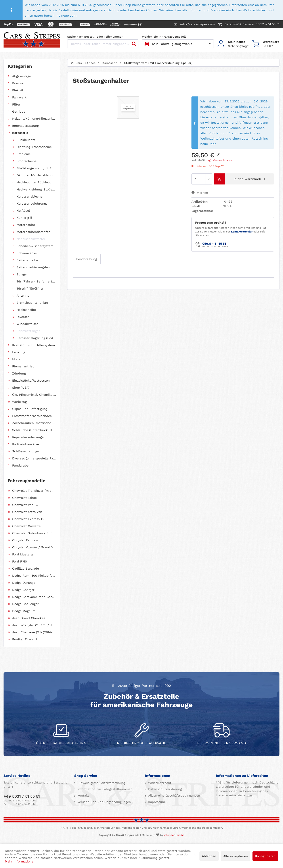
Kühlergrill (24, 218)
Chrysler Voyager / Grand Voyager (34, 547)
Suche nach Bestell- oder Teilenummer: (95, 37)
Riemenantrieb (23, 366)
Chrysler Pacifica (25, 540)
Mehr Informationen (20, 861)
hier (249, 795)
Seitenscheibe (27, 260)
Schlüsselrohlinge (25, 451)
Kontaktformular (242, 232)
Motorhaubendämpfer (33, 232)
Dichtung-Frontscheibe (34, 147)
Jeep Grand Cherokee (29, 618)
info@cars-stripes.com (194, 24)
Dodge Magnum (24, 611)
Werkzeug (19, 402)
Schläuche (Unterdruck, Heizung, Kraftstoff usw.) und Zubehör (34, 430)
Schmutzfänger (28, 331)
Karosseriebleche (30, 196)
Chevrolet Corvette (26, 526)
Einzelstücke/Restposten (31, 380)
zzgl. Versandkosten (219, 160)
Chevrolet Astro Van (27, 512)
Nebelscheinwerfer (31, 239)
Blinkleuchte (26, 140)
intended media (174, 835)
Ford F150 (20, 561)
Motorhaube (26, 225)
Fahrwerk (19, 97)
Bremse (18, 83)
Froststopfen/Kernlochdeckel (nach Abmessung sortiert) (34, 416)
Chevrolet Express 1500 (30, 519)
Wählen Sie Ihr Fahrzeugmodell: (164, 37)
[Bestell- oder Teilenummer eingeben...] (103, 44)
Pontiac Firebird (25, 639)
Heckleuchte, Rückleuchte (36, 182)
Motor (17, 359)
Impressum (156, 802)
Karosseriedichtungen (33, 204)
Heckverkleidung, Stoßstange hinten (36, 189)
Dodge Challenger (25, 604)
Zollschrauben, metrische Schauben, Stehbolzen (34, 423)
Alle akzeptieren (236, 856)
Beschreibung (87, 259)
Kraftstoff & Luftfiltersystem (33, 345)
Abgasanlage (21, 76)
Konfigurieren (265, 856)
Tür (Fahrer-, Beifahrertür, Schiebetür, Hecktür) (36, 281)
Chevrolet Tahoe (24, 498)
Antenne (23, 296)
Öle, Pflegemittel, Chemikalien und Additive (34, 395)
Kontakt (83, 795)
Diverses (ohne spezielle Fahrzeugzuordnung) (34, 458)
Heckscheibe (26, 310)
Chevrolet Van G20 (26, 505)
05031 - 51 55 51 (214, 244)
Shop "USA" (21, 388)
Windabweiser (27, 324)
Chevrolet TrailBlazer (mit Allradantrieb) (34, 491)
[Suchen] (134, 44)
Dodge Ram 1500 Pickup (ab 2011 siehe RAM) (34, 576)
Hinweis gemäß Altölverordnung (101, 783)
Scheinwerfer (27, 253)
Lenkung (19, 352)
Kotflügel (23, 211)
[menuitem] (233, 44)
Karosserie (20, 133)
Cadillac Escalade (26, 568)
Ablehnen (209, 856)
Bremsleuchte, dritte (32, 303)
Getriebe (19, 111)
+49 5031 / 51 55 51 (22, 796)
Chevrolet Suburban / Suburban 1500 (34, 533)
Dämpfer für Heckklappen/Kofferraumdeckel (36, 175)
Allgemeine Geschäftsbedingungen (174, 795)
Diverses (23, 317)
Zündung (19, 373)
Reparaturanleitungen (29, 437)
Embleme (24, 154)
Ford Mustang (23, 554)
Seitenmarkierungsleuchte (36, 267)
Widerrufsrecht (159, 783)
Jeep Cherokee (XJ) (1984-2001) (34, 632)
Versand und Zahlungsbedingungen (104, 802)
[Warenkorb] (266, 44)
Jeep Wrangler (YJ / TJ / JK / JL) (34, 625)
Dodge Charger (23, 590)
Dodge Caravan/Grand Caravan (34, 597)
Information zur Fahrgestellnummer (104, 789)
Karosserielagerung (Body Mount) (36, 338)
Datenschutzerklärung (164, 789)
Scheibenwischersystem (35, 246)
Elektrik (18, 90)
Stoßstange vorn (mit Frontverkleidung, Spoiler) (36, 168)
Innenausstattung (25, 126)
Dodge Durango (24, 583)
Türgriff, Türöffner (30, 288)
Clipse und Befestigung (30, 409)
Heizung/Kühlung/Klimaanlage (34, 119)
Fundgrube (20, 465)
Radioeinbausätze (26, 444)
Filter (16, 104)
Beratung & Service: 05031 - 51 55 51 (249, 24)
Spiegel (22, 274)
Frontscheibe (27, 161)
